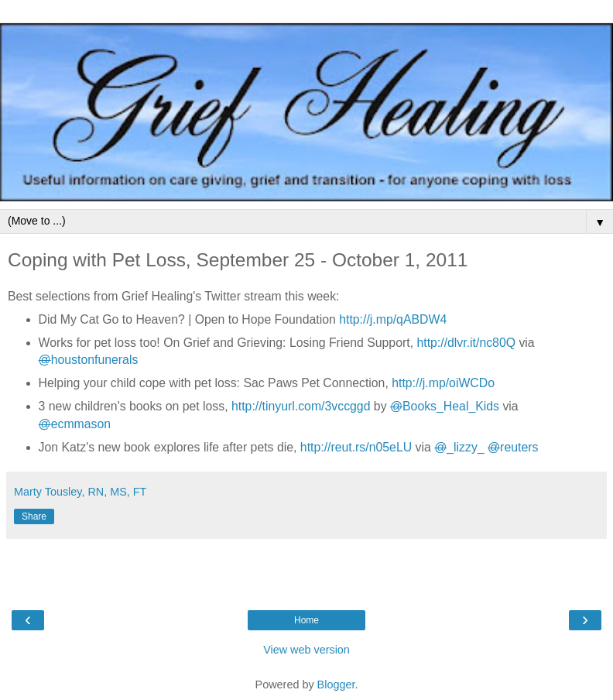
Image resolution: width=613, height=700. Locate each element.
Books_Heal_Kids (445, 406)
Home (306, 620)
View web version (306, 650)
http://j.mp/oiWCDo (443, 383)
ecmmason (75, 424)
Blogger (336, 685)
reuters (513, 447)
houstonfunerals (89, 360)
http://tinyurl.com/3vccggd (301, 406)
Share (34, 516)
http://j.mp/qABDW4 (393, 319)
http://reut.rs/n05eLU (356, 447)
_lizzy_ (459, 447)
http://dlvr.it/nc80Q (466, 343)
